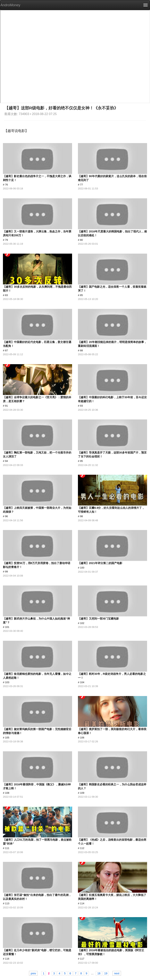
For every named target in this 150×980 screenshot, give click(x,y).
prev (33, 973)
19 (106, 973)
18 (99, 973)
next (117, 973)
